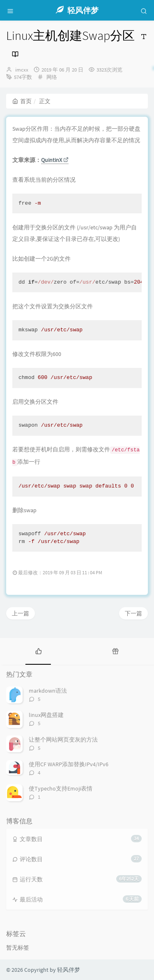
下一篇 (133, 613)
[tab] (39, 650)
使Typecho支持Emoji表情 (61, 788)
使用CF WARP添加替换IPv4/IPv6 (69, 764)
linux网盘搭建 (46, 715)
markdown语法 (48, 691)
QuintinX (55, 160)
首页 (22, 101)
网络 (52, 77)
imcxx (22, 70)
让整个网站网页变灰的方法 (63, 740)
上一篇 (21, 613)
